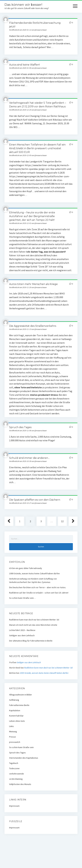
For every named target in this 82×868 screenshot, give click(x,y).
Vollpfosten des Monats (20, 784)
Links (11, 726)
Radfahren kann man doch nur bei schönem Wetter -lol (34, 620)
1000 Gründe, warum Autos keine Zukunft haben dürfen (34, 573)
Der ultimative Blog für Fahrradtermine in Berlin (31, 641)
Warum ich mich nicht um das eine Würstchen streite (33, 625)
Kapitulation (15, 710)
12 (62, 521)
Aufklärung (14, 700)
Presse (12, 737)
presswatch (15, 742)
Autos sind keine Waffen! (24, 65)
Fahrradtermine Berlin (19, 705)
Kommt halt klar (16, 716)
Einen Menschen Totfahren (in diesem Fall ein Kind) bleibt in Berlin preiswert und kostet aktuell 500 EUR (37, 148)
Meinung (13, 731)
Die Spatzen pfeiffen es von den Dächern (35, 500)
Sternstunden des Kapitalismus (24, 758)
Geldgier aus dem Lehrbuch (22, 635)
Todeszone (14, 768)
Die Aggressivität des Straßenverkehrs (33, 326)
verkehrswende (17, 774)
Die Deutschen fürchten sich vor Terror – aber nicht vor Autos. (38, 587)
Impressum (14, 806)
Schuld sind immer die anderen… (29, 458)
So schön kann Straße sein (21, 747)
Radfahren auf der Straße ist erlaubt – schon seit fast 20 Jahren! (39, 593)
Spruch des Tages (20, 427)
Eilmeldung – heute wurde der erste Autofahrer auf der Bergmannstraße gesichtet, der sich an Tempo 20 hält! (32, 216)
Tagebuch (14, 763)
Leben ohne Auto (17, 721)
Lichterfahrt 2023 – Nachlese (22, 630)
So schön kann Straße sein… (22, 598)
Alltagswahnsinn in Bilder (21, 695)
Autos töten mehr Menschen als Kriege (33, 284)
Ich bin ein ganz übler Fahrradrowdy (26, 568)
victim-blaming (16, 779)
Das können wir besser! (23, 5)
